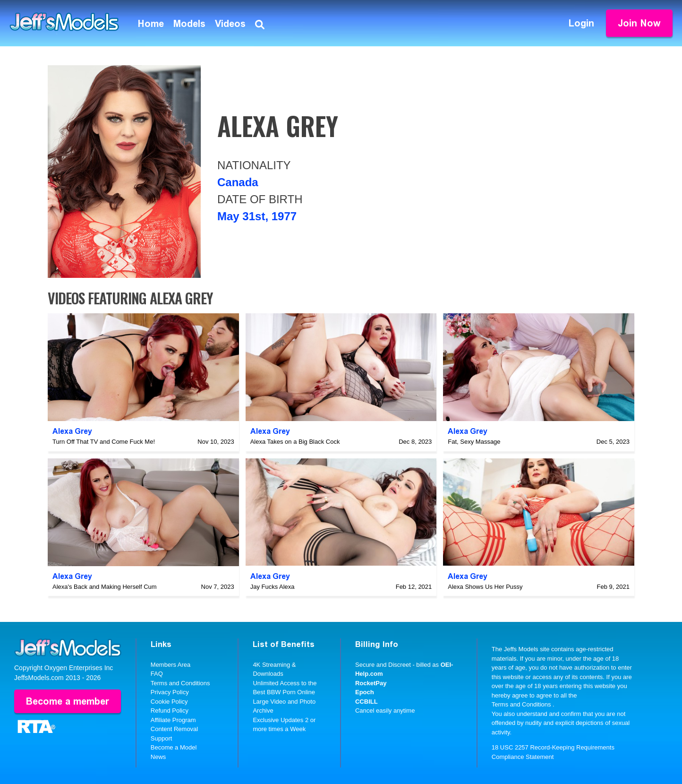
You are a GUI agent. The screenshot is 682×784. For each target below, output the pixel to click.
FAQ (157, 674)
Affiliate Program (173, 720)
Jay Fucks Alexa (273, 587)
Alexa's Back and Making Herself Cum (105, 587)
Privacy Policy (170, 692)
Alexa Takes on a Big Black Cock (295, 442)
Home (151, 24)
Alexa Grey (72, 431)
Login (581, 23)
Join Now (639, 23)
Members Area (171, 665)
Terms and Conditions (180, 683)
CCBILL (367, 702)
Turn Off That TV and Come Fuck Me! (104, 442)
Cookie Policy (169, 702)
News (158, 757)
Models (189, 24)
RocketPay (371, 683)
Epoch (365, 692)
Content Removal (174, 729)
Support (162, 738)
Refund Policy (170, 711)
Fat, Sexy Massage (474, 442)
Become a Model (174, 747)
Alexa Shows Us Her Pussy (485, 587)
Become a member (68, 701)
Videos (230, 24)
